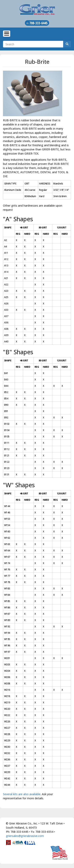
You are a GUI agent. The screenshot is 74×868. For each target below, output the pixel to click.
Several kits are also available (22, 794)
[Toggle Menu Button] (7, 34)
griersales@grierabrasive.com (25, 836)
